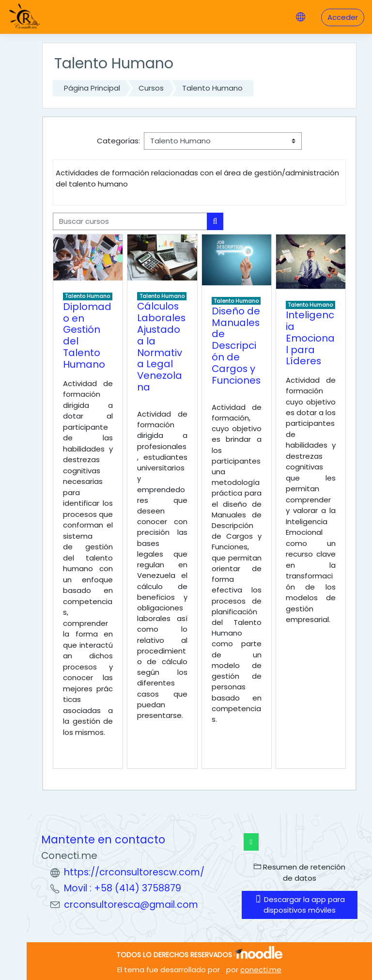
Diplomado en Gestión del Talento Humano (87, 335)
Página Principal (92, 88)
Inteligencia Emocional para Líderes (310, 338)
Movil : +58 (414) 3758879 (123, 888)
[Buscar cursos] (130, 221)
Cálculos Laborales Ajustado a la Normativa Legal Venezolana (161, 347)
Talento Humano (212, 88)
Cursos (151, 88)
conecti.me (261, 970)
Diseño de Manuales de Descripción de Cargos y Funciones (236, 346)
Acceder (343, 17)
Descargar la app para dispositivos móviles (300, 905)
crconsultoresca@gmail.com (131, 905)
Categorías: (118, 141)
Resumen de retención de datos (300, 872)
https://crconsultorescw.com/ (134, 872)
